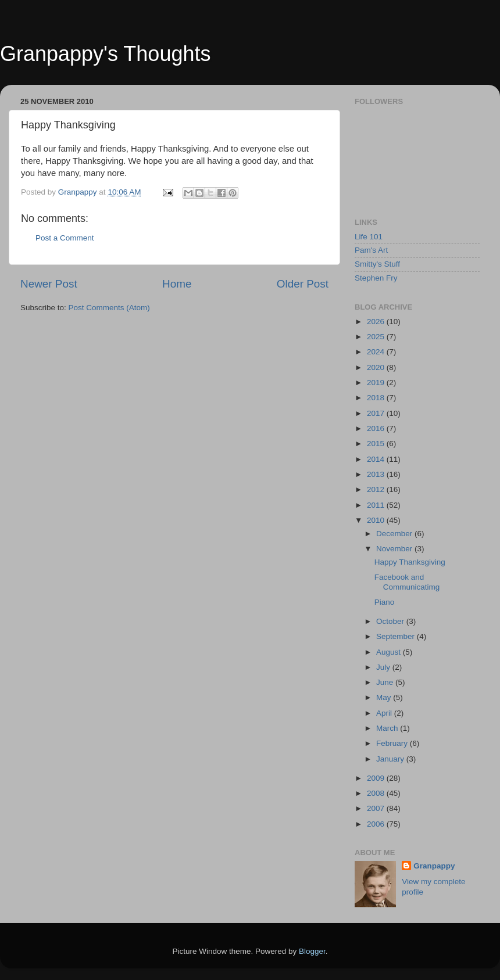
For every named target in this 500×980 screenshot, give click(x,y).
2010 (377, 520)
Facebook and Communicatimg (407, 582)
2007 (377, 808)
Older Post (303, 284)
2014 (377, 459)
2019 (377, 383)
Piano (385, 602)
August (390, 652)
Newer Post (49, 284)
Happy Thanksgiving (410, 562)
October (391, 621)
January (391, 759)
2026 (377, 322)
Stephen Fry (376, 278)
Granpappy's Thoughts (105, 54)
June (386, 682)
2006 (377, 824)
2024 (377, 352)
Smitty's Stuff (377, 264)
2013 (377, 474)
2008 (377, 793)
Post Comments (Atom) (109, 308)
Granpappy (434, 866)
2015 (377, 444)
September (397, 636)
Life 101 (369, 237)
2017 (377, 413)
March (388, 728)
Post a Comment (65, 238)
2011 (377, 505)
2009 (377, 778)
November (395, 549)
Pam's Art (371, 250)
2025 (377, 337)
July (384, 667)
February (393, 743)
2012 (377, 489)
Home (177, 284)
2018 (377, 398)
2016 (377, 428)
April (385, 713)
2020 (377, 367)
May (385, 697)
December (395, 534)
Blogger (312, 951)
